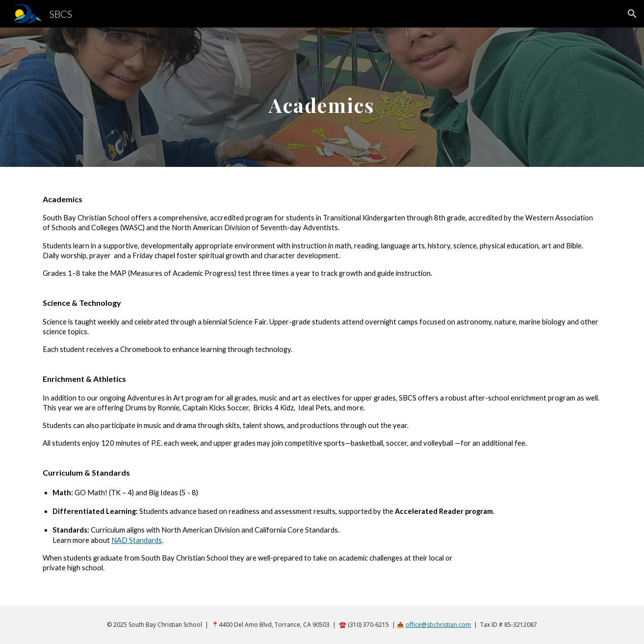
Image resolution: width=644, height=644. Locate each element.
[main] (322, 97)
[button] (632, 14)
